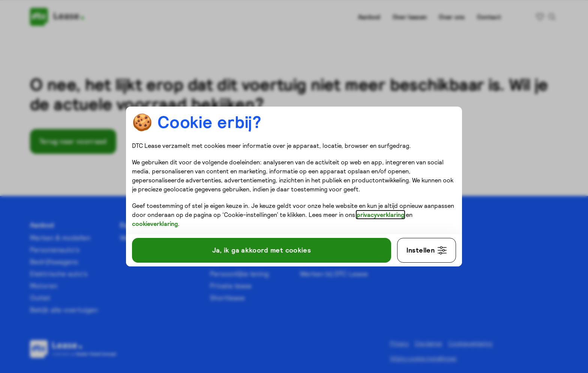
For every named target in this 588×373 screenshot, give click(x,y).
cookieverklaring (155, 224)
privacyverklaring (380, 215)
